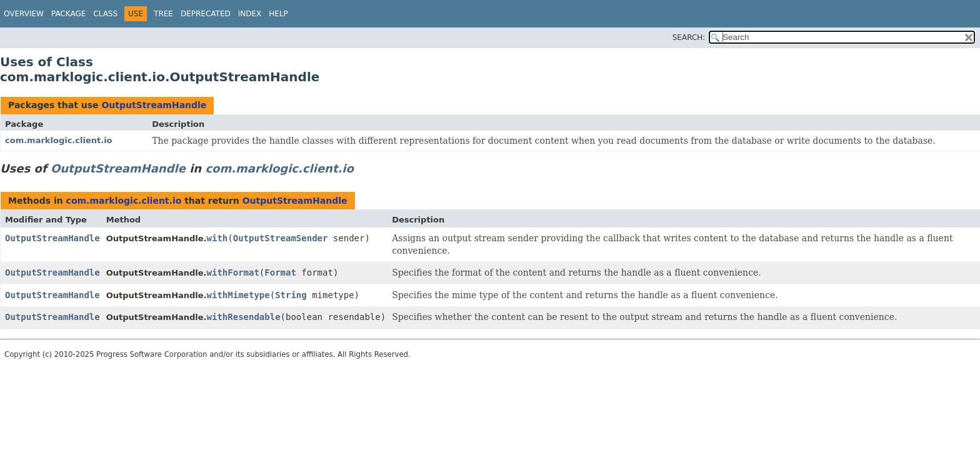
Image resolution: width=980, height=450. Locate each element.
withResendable (244, 317)
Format (280, 272)
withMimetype (238, 295)
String (291, 295)
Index (250, 14)
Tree (163, 14)
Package (68, 14)
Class (105, 14)
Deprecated (206, 14)
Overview (24, 14)
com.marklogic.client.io (59, 140)
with (217, 238)
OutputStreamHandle (154, 105)
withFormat (233, 272)
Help (278, 14)
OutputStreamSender (281, 238)
